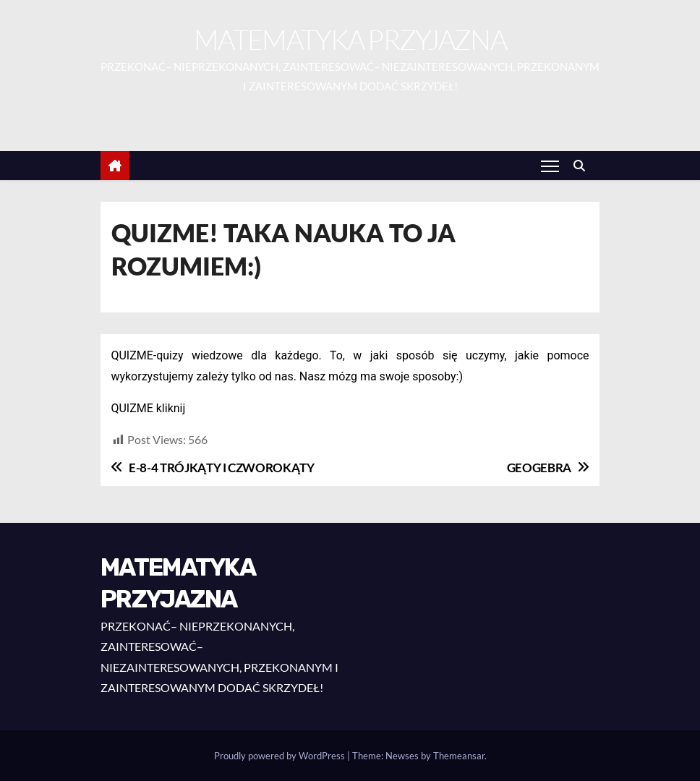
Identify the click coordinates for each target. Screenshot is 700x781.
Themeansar (459, 756)
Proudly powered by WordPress (281, 756)
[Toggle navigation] (550, 166)
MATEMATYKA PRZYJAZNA (350, 39)
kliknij (171, 408)
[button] (583, 165)
